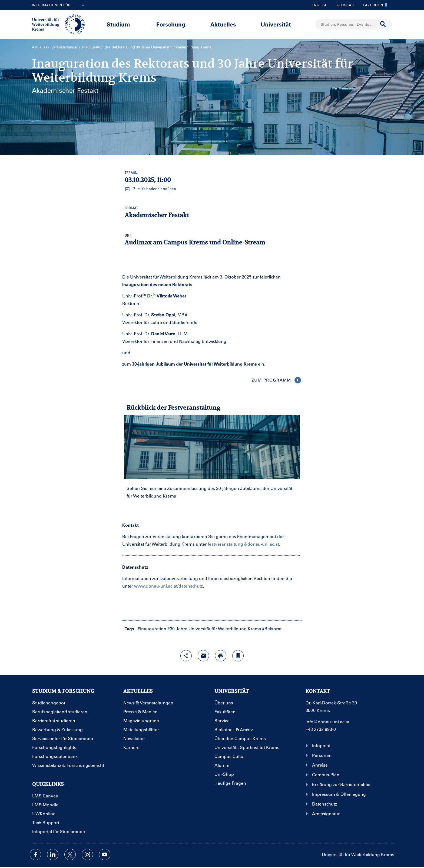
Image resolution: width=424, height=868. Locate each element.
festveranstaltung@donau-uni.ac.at (243, 544)
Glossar (343, 5)
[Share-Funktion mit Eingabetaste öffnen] (186, 656)
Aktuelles (223, 24)
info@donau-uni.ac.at (327, 722)
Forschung (171, 24)
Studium (118, 24)
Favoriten (374, 5)
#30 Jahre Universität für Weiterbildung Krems (214, 629)
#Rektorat (272, 629)
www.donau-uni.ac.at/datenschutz (168, 586)
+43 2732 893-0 (321, 729)
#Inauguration (152, 629)
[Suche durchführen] (383, 24)
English (320, 5)
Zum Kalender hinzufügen (150, 189)
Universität (276, 24)
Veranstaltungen (65, 47)
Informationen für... (59, 5)
